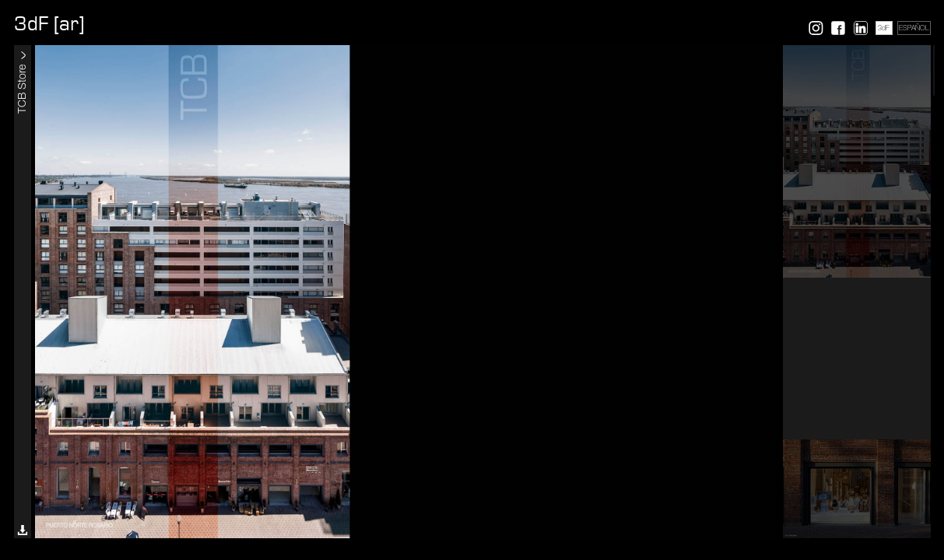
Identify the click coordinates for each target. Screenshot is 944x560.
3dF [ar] (49, 24)
